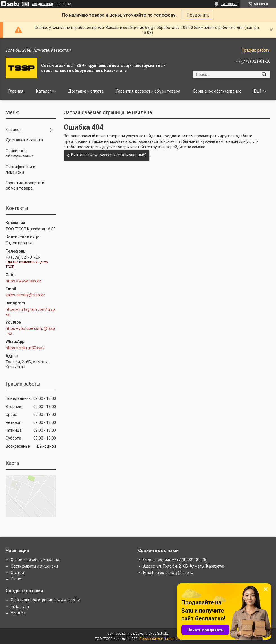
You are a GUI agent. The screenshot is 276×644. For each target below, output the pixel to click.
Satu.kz (163, 634)
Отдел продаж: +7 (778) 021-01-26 (175, 560)
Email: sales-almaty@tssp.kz (169, 573)
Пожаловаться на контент (160, 639)
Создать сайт (43, 4)
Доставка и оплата (86, 91)
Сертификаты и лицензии (20, 170)
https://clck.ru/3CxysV (25, 348)
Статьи (17, 573)
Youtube (18, 613)
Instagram (20, 607)
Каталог (44, 91)
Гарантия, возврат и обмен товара (148, 91)
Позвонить (198, 15)
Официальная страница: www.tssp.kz (45, 600)
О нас (16, 579)
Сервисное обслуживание (217, 91)
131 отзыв (229, 4)
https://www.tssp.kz (23, 281)
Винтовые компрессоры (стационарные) (109, 155)
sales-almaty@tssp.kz (25, 295)
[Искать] (264, 75)
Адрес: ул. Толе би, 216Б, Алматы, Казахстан (184, 566)
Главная (16, 91)
